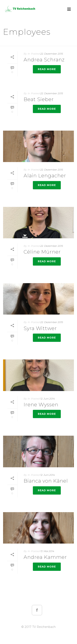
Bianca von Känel (46, 481)
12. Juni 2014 (48, 399)
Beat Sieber (39, 99)
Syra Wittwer (40, 328)
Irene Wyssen (41, 405)
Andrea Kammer (45, 557)
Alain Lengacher (45, 176)
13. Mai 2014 (47, 551)
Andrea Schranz (44, 60)
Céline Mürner (42, 252)
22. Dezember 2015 (52, 54)
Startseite (29, 43)
